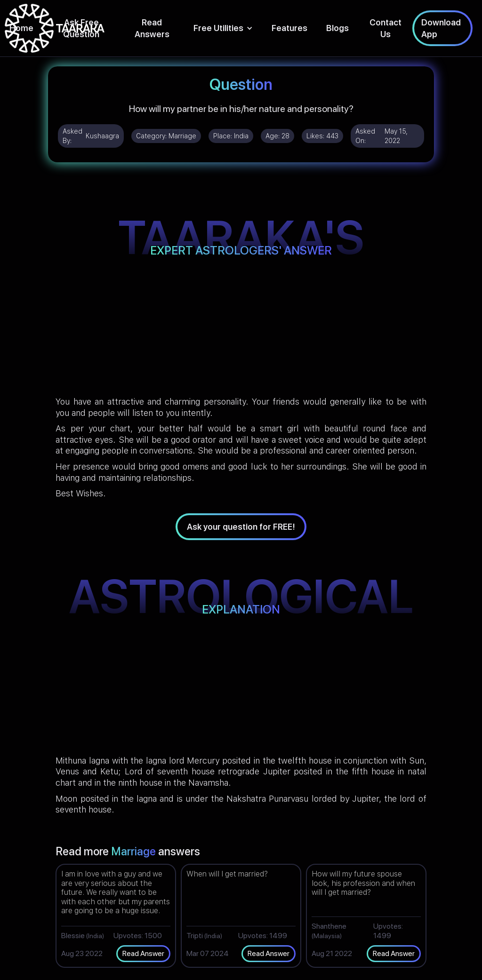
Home (21, 28)
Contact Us (386, 28)
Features (289, 28)
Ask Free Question (81, 28)
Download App (441, 28)
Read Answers (152, 28)
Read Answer (143, 953)
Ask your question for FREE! (241, 527)
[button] (223, 28)
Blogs (337, 28)
